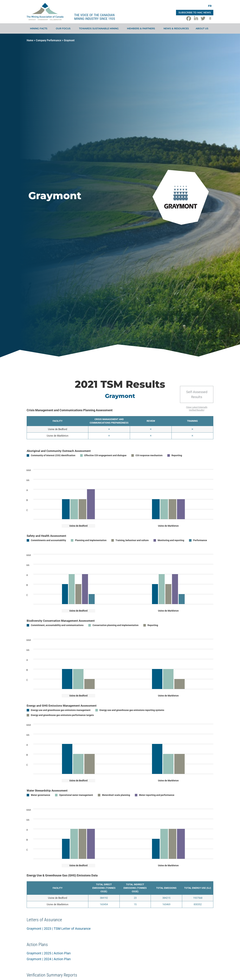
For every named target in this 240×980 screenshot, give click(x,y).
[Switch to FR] (210, 6)
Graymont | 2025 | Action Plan (49, 953)
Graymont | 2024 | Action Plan (49, 959)
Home (30, 40)
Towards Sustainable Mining (100, 28)
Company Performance (48, 40)
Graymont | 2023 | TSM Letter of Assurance (59, 929)
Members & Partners (142, 28)
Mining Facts (39, 28)
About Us (203, 28)
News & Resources (176, 28)
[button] (210, 18)
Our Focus (64, 28)
